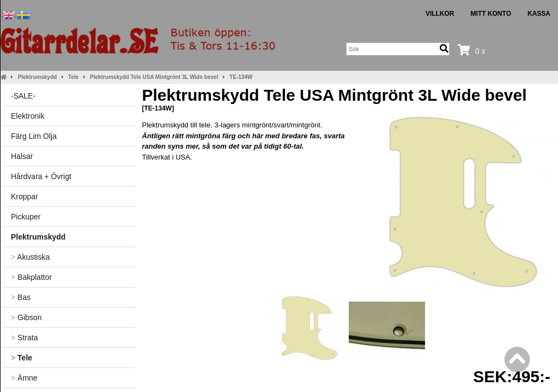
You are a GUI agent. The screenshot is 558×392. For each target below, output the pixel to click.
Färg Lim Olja (34, 136)
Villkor (440, 14)
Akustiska (30, 257)
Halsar (22, 156)
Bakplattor (31, 277)
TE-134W (241, 77)
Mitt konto (491, 14)
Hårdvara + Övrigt (41, 176)
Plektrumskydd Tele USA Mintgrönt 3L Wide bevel (154, 77)
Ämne (24, 378)
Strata (24, 338)
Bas (21, 297)
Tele (73, 77)
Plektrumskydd (38, 77)
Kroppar (25, 197)
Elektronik (28, 116)
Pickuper (26, 217)
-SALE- (23, 96)
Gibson (26, 317)
